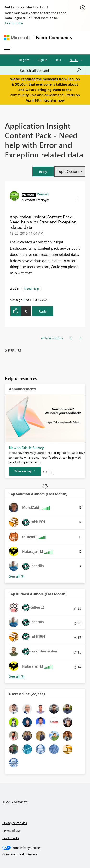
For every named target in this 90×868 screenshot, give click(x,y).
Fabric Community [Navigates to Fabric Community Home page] (54, 37)
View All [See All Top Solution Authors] (17, 576)
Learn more (14, 23)
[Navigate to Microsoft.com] (17, 38)
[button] (43, 172)
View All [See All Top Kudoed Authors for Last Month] (17, 676)
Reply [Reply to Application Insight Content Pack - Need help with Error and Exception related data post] (43, 311)
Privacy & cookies (15, 823)
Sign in (43, 60)
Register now (54, 100)
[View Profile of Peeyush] (43, 194)
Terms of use (12, 830)
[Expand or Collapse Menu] (7, 49)
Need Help (32, 288)
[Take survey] (25, 471)
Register (25, 60)
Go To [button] (74, 60)
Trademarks (11, 838)
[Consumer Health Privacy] (45, 854)
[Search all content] (50, 70)
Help (58, 60)
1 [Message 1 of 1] (24, 300)
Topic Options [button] (68, 171)
